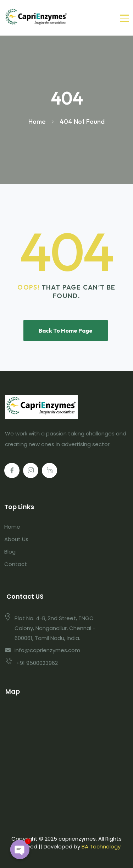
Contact (16, 564)
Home (12, 527)
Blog (10, 552)
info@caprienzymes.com (47, 650)
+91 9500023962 (37, 663)
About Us (16, 539)
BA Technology (101, 846)
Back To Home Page (66, 330)
